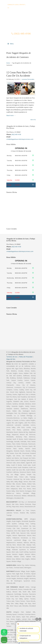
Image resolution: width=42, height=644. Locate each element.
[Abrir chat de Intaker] (19, 643)
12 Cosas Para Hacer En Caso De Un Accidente (19, 74)
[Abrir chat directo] (37, 619)
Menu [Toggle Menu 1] (10, 44)
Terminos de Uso (12, 357)
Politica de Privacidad (26, 357)
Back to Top (33, 120)
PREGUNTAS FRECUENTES (21, 2)
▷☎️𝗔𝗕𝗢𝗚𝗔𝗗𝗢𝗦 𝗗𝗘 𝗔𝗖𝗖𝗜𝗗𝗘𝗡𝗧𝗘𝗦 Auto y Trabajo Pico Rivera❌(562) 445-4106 (21, 21)
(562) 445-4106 (30, 5)
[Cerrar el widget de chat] (40, 619)
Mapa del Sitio (11, 359)
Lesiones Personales (28, 79)
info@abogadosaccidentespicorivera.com (22, 8)
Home (8, 63)
